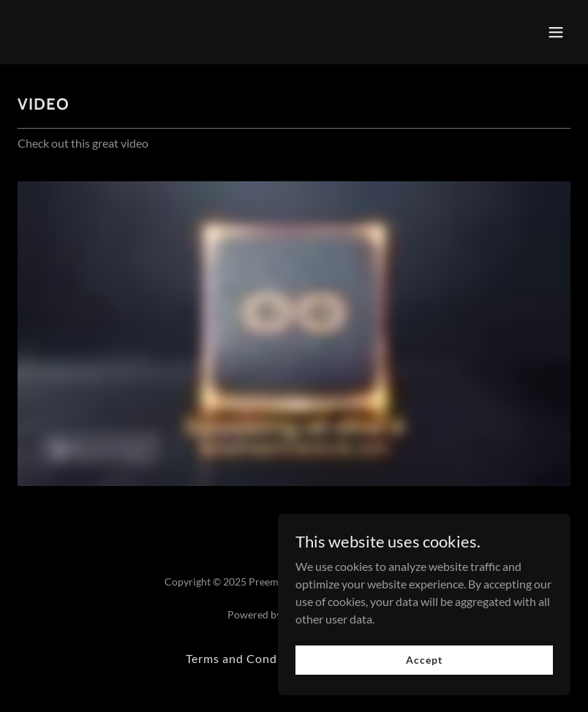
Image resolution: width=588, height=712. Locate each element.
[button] (556, 32)
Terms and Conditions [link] (248, 658)
